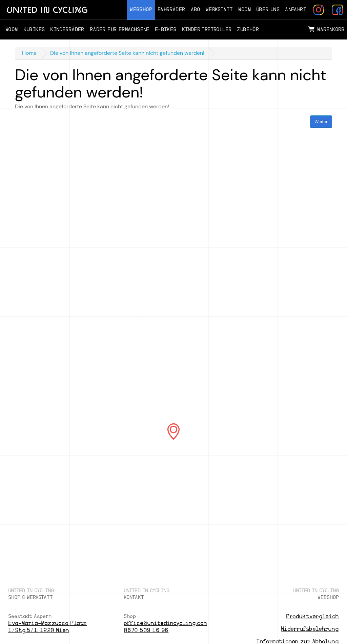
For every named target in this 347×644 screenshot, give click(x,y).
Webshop (141, 10)
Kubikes (34, 30)
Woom (244, 10)
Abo (196, 10)
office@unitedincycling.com (165, 623)
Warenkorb (326, 29)
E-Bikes (166, 30)
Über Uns (268, 10)
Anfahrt (296, 10)
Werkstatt (219, 10)
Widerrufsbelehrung (310, 629)
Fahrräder (171, 10)
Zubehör (248, 30)
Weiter (321, 122)
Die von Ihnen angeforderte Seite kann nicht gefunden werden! (127, 53)
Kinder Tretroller (207, 30)
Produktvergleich (312, 616)
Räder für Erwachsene (120, 30)
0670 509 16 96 (146, 630)
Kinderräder (67, 30)
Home (29, 53)
